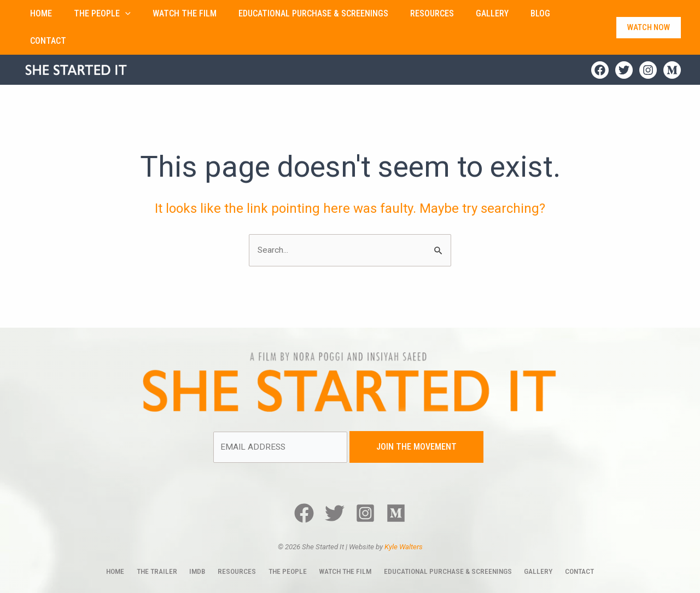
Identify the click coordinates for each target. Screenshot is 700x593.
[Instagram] (648, 43)
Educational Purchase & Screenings (442, 545)
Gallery (531, 545)
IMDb (202, 545)
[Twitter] (624, 43)
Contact (569, 545)
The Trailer (164, 545)
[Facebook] (600, 43)
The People (284, 545)
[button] (108, 14)
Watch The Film (340, 545)
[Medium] (672, 43)
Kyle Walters (404, 521)
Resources (237, 545)
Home (125, 545)
